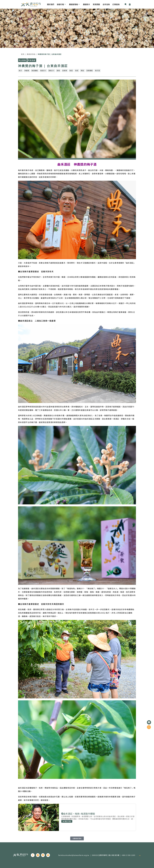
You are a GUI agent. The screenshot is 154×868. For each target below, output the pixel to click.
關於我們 (51, 4)
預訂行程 (77, 817)
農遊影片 (87, 4)
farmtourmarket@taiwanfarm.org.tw (74, 855)
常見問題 (96, 4)
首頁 (23, 54)
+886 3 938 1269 (128, 855)
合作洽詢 (106, 4)
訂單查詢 (116, 4)
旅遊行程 (62, 4)
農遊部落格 (75, 4)
